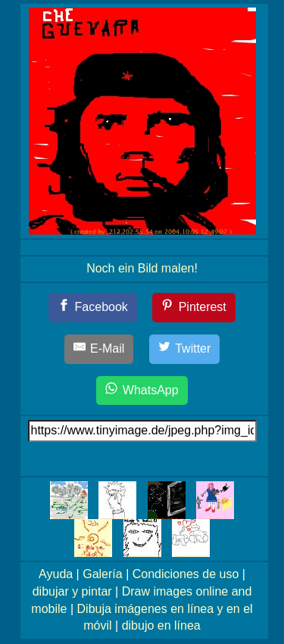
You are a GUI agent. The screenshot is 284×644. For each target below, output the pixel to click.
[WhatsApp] (142, 391)
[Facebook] (93, 308)
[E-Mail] (99, 349)
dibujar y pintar (72, 591)
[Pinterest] (194, 308)
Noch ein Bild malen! (142, 268)
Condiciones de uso (186, 574)
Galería (102, 574)
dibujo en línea (161, 625)
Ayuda (56, 574)
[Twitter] (185, 349)
